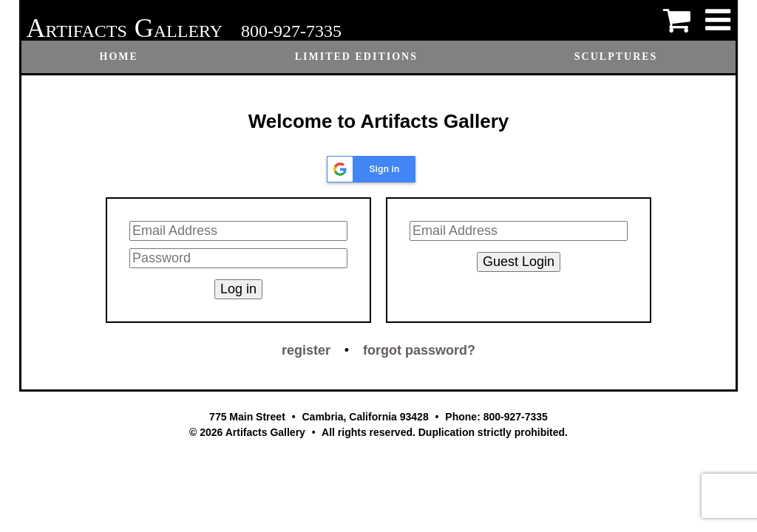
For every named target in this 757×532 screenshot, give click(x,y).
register (306, 350)
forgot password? (419, 350)
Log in (238, 289)
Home (119, 57)
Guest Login (519, 262)
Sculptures (616, 57)
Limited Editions (356, 57)
